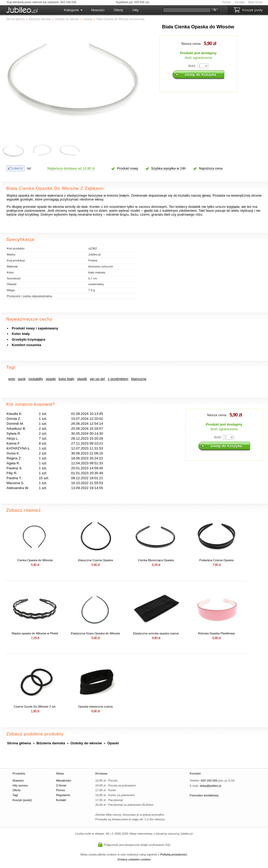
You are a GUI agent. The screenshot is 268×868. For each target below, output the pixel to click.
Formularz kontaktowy (204, 795)
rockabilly (36, 379)
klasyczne (139, 379)
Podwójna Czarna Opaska (216, 560)
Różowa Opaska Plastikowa (216, 633)
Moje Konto (255, 2)
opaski (51, 379)
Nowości (98, 10)
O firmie (61, 785)
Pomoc (227, 2)
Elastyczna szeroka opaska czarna (156, 633)
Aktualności (64, 780)
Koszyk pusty (252, 10)
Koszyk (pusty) (22, 800)
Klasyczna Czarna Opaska (95, 560)
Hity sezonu (20, 785)
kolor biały (66, 379)
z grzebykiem (118, 379)
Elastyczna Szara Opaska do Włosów (95, 633)
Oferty (118, 10)
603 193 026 (209, 780)
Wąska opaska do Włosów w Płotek (35, 633)
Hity (136, 10)
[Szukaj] (187, 10)
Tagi (15, 795)
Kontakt (240, 2)
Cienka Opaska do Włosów (35, 560)
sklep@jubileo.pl (211, 786)
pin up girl (98, 379)
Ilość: (192, 66)
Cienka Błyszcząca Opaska (156, 560)
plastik (82, 379)
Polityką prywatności (174, 854)
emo (12, 379)
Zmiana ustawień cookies (134, 859)
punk (22, 379)
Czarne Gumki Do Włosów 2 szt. (35, 707)
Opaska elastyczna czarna (96, 707)
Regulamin (63, 795)
